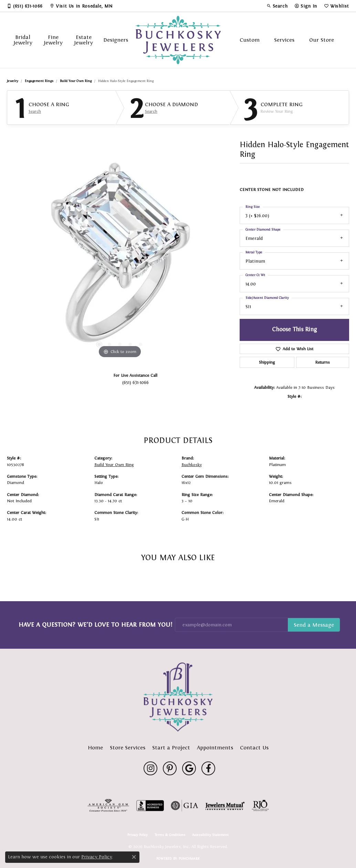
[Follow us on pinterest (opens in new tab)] (170, 768)
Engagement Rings (39, 81)
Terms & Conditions (170, 835)
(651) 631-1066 (135, 382)
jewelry (13, 81)
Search (35, 111)
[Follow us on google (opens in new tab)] (189, 768)
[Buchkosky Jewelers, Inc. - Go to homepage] (178, 697)
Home (95, 748)
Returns (323, 362)
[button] (277, 6)
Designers (116, 40)
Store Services (128, 748)
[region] (120, 256)
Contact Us (254, 748)
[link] (25, 6)
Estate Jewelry (83, 40)
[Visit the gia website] (185, 806)
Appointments (215, 748)
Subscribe (314, 625)
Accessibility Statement (210, 835)
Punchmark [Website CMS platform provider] (189, 859)
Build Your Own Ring (76, 81)
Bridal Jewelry (23, 40)
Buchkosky (192, 465)
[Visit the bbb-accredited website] (150, 806)
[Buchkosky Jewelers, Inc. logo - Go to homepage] (178, 40)
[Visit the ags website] (108, 806)
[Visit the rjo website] (260, 806)
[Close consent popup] (134, 857)
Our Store (322, 40)
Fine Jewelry (53, 40)
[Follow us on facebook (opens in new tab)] (208, 768)
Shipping (267, 362)
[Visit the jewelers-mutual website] (225, 806)
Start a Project (171, 748)
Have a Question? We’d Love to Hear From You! (95, 625)
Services (284, 40)
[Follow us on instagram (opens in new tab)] (150, 768)
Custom (250, 40)
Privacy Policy (138, 835)
